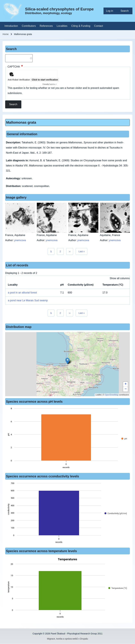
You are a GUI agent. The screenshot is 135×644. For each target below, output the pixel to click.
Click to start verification (45, 80)
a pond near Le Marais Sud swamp (28, 300)
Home (6, 34)
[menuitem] (111, 11)
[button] (68, 361)
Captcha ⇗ (50, 84)
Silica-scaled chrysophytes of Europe (59, 9)
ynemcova (20, 240)
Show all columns (120, 278)
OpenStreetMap (112, 395)
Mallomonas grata (21, 122)
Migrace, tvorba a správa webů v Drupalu (67, 639)
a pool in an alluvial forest (22, 293)
